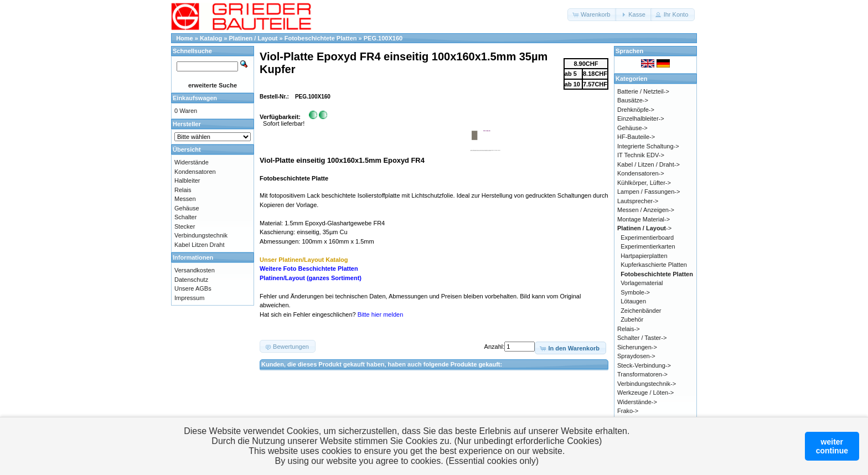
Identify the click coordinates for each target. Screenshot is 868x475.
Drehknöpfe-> (636, 110)
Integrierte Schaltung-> (648, 146)
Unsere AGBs (193, 288)
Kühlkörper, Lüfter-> (644, 183)
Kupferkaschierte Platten (654, 265)
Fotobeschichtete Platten (321, 38)
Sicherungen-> (637, 347)
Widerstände (192, 162)
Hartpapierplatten (644, 256)
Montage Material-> (644, 219)
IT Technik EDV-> (641, 155)
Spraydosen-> (636, 356)
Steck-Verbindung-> (644, 365)
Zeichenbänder (641, 311)
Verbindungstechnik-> (647, 384)
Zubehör (632, 319)
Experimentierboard (647, 237)
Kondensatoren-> (641, 173)
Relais (183, 190)
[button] (592, 15)
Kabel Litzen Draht (200, 245)
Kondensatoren (195, 172)
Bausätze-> (633, 100)
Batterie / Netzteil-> (643, 91)
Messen (185, 199)
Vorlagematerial (642, 283)
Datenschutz (191, 280)
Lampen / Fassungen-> (649, 192)
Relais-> (629, 329)
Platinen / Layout (254, 38)
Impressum (189, 298)
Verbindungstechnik (201, 235)
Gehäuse (187, 208)
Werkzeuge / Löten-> (645, 393)
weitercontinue (832, 446)
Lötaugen (633, 301)
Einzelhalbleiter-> (641, 118)
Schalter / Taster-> (642, 338)
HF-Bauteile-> (636, 137)
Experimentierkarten (648, 246)
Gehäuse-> (632, 128)
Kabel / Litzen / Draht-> (649, 164)
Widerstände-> (637, 402)
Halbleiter (187, 180)
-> (644, 228)
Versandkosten (195, 270)
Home (185, 38)
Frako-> (628, 411)
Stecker (185, 226)
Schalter (185, 217)
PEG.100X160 (383, 38)
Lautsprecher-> (638, 201)
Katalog (211, 38)
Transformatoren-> (642, 374)
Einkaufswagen (195, 98)
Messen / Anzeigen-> (646, 210)
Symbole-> (635, 292)
